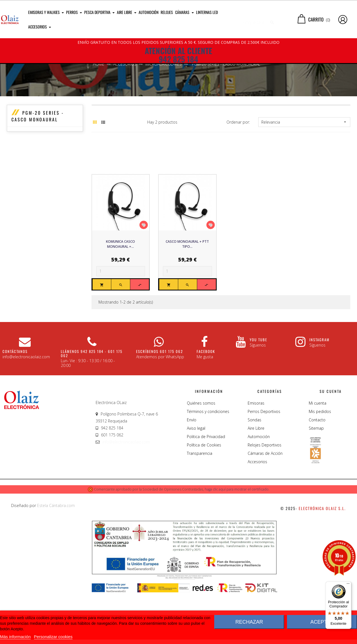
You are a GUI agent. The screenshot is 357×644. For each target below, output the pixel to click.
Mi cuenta (318, 453)
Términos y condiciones (208, 462)
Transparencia (200, 504)
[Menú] (348, 585)
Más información (15, 637)
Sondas (255, 470)
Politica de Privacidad (206, 487)
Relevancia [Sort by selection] (304, 172)
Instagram (319, 390)
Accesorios (257, 512)
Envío (192, 470)
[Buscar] (255, 20)
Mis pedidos (320, 462)
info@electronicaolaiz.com (126, 492)
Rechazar (249, 622)
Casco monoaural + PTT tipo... (187, 294)
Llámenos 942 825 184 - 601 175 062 (92, 403)
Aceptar (322, 622)
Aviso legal (196, 478)
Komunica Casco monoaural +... (120, 294)
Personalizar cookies (53, 637)
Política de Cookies (204, 495)
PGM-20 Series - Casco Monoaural (38, 166)
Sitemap (316, 478)
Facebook (206, 402)
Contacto (317, 470)
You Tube (258, 390)
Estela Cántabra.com (56, 556)
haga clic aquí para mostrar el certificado (237, 540)
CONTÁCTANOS (15, 402)
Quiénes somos (201, 453)
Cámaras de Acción (265, 504)
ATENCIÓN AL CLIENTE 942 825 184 (178, 55)
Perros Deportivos (264, 462)
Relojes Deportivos (265, 495)
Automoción (259, 487)
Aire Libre (256, 478)
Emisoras (256, 453)
